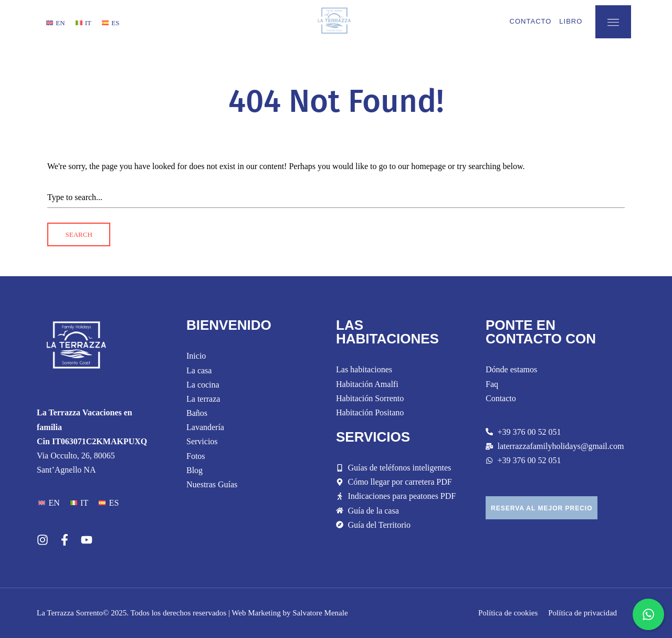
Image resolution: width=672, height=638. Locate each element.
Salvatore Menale (320, 613)
